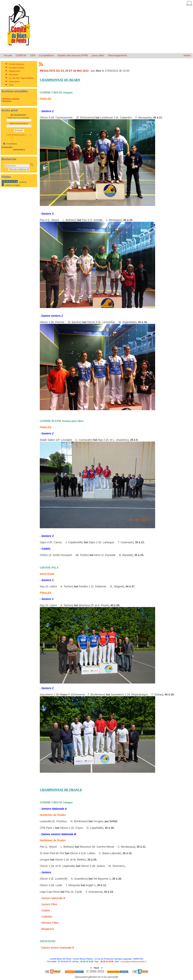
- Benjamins (47, 929)
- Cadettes (46, 917)
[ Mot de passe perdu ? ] (19, 135)
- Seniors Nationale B (52, 898)
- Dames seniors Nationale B (57, 948)
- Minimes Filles (49, 923)
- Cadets (45, 910)
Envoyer (19, 130)
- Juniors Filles (48, 904)
